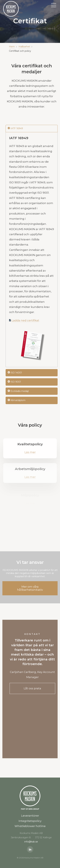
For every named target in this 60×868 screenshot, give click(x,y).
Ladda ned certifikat (25, 320)
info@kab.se (31, 842)
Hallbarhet (24, 47)
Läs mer (30, 454)
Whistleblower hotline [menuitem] (30, 826)
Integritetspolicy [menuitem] (30, 821)
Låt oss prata (32, 688)
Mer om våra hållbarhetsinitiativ (30, 588)
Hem (12, 47)
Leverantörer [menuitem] (30, 816)
